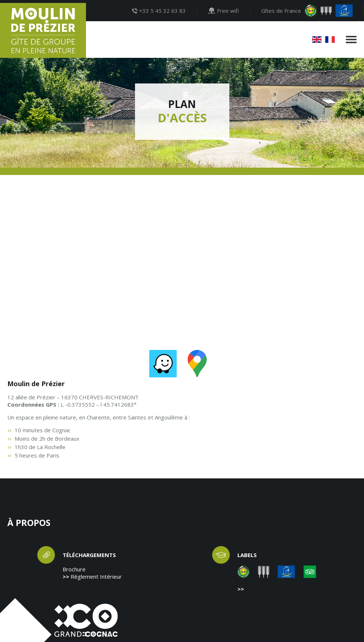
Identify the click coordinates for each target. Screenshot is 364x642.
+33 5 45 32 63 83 (159, 11)
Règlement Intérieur (96, 576)
